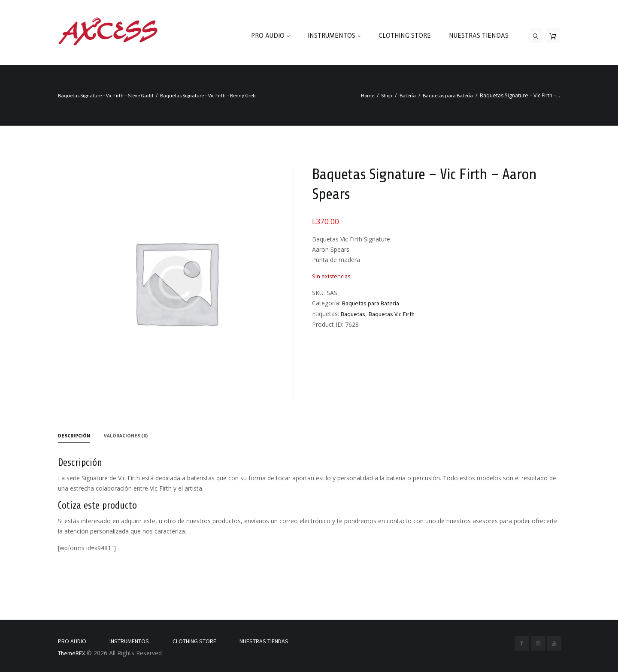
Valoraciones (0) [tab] (126, 435)
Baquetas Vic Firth (392, 314)
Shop (387, 95)
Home (368, 95)
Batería (408, 95)
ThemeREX (71, 653)
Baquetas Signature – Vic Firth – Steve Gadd (106, 95)
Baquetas (353, 314)
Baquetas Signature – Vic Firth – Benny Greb (208, 95)
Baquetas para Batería (448, 95)
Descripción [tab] (74, 435)
